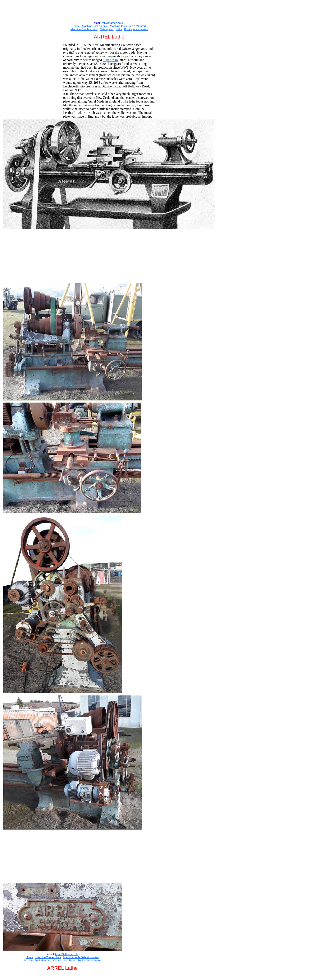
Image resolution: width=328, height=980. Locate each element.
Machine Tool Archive (95, 26)
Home (76, 26)
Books (128, 29)
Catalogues (107, 29)
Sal (129, 26)
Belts (119, 29)
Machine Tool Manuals (84, 29)
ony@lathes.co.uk (114, 23)
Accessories (140, 29)
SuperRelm (110, 60)
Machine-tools (119, 26)
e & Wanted (139, 26)
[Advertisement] (109, 10)
